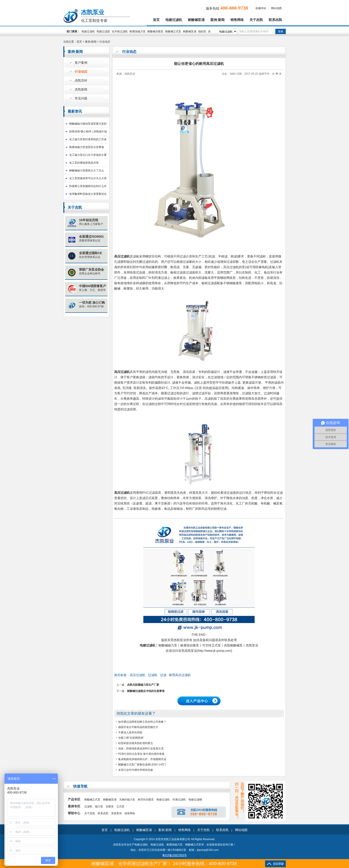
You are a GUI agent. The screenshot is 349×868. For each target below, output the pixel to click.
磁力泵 (99, 806)
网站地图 (276, 8)
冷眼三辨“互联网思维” (131, 738)
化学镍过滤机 (120, 31)
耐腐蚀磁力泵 (138, 31)
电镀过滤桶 (195, 800)
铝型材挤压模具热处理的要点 (136, 743)
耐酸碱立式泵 (173, 31)
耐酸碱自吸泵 (155, 31)
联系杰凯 (275, 20)
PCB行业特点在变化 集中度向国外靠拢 (141, 754)
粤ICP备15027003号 (174, 855)
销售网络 (237, 20)
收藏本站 (261, 8)
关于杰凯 (256, 20)
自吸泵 (110, 806)
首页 (156, 20)
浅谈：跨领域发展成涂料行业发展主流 (141, 749)
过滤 (163, 675)
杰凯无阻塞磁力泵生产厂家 (143, 685)
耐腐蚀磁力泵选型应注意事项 (87, 147)
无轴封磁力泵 (127, 800)
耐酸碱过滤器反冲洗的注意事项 (146, 691)
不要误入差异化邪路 (130, 732)
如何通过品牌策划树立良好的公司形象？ (142, 722)
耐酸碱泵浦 (196, 20)
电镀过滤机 (174, 20)
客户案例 (81, 63)
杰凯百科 (81, 81)
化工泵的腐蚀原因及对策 (84, 163)
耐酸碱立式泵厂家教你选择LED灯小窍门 (142, 765)
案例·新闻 (217, 20)
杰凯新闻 (81, 89)
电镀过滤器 (103, 31)
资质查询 (116, 813)
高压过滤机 (122, 256)
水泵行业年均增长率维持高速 (136, 770)
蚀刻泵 (202, 31)
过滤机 (153, 675)
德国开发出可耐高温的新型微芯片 (138, 727)
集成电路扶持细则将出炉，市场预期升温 (142, 759)
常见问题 (81, 98)
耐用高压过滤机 (180, 675)
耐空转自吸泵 (146, 800)
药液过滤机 (179, 800)
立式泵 (120, 806)
